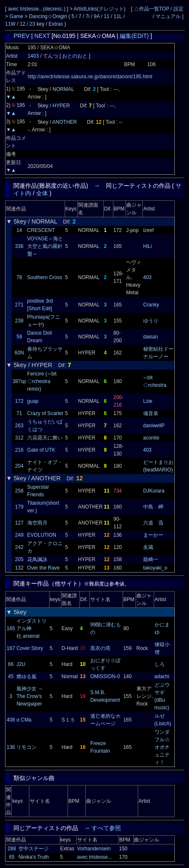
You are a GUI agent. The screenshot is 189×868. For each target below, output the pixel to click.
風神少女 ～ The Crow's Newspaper (30, 696)
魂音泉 (151, 413)
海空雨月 (37, 523)
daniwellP (154, 426)
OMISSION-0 (105, 676)
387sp (20, 381)
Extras (56, 24)
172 (19, 401)
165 (11, 628)
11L (118, 16)
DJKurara (154, 491)
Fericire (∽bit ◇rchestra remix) (42, 381)
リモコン (26, 747)
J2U (21, 664)
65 (12, 857)
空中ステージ (34, 849)
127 (19, 523)
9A (97, 16)
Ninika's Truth (34, 857)
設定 (178, 9)
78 (19, 277)
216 (19, 450)
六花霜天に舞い (45, 438)
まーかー (153, 535)
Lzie (148, 401)
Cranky (151, 305)
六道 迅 (153, 523)
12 (22, 24)
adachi (162, 676)
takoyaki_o (155, 568)
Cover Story (30, 648)
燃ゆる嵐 (26, 676)
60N (19, 353)
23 (32, 24)
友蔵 (148, 547)
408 (11, 720)
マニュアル (168, 16)
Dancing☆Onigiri (49, 16)
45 (11, 676)
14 (19, 230)
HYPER (61, 106)
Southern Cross (45, 277)
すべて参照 (106, 828)
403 (147, 277)
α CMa (24, 720)
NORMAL (63, 89)
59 (19, 337)
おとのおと (75, 56)
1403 (33, 56)
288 (12, 849)
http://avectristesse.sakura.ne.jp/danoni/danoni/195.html (90, 77)
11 (106, 16)
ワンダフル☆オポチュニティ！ (162, 747)
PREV (21, 36)
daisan (151, 337)
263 (19, 426)
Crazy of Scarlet (45, 413)
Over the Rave (43, 568)
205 (19, 559)
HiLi (148, 246)
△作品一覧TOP (152, 9)
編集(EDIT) (134, 36)
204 (19, 466)
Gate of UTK (41, 450)
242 (19, 547)
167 (11, 648)
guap (33, 401)
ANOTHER (64, 122)
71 (19, 413)
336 (19, 246)
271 (19, 305)
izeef (148, 230)
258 (19, 491)
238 (19, 321)
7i (88, 16)
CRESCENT (41, 230)
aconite (151, 438)
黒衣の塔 (100, 648)
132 (19, 568)
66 (11, 664)
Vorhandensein (94, 849)
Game (17, 16)
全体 (42, 193)
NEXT (42, 36)
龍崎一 (151, 559)
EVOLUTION (42, 535)
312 (19, 438)
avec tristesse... (94, 857)
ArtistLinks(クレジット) (99, 9)
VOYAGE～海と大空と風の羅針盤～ (45, 246)
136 (11, 747)
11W (10, 24)
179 (19, 507)
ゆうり (151, 321)
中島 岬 (153, 507)
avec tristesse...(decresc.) (37, 9)
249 (19, 535)
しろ (160, 664)
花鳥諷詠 (37, 559)
